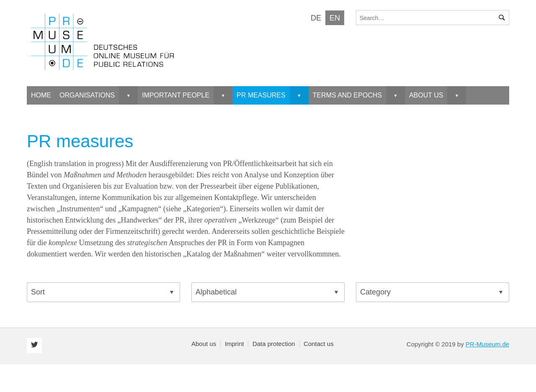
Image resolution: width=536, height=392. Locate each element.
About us (204, 344)
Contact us (319, 344)
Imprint (234, 344)
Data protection (274, 344)
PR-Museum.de (487, 344)
